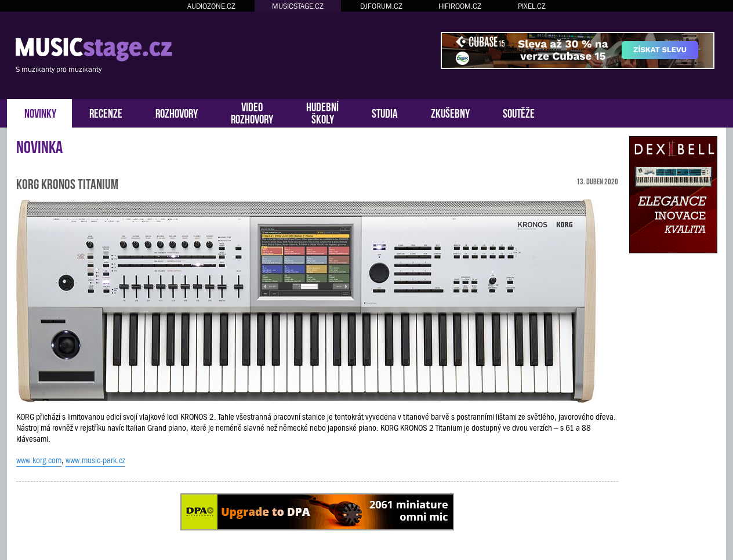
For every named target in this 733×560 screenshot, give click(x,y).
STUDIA (385, 112)
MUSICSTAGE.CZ (298, 6)
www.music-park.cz (95, 460)
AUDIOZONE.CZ (211, 6)
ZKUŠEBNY (450, 112)
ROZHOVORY (177, 112)
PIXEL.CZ (532, 6)
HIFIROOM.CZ (460, 6)
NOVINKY (40, 112)
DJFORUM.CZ (381, 6)
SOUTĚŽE (519, 112)
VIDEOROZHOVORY (252, 112)
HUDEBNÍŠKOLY (322, 112)
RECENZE (106, 112)
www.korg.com (39, 460)
